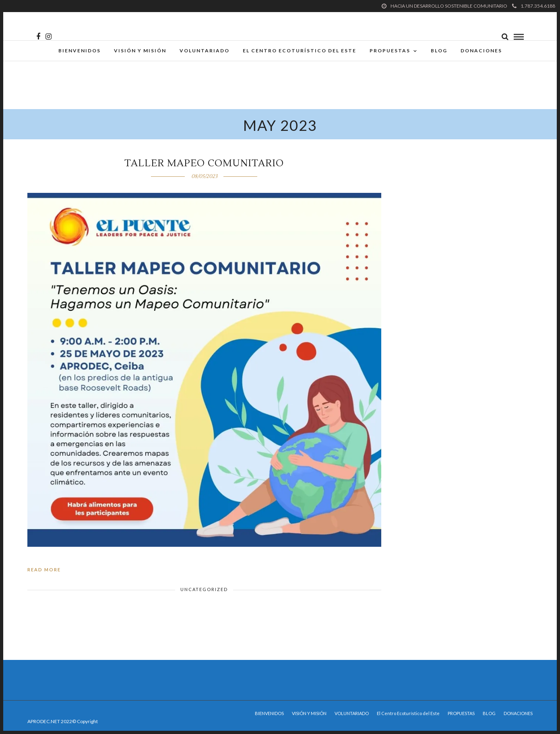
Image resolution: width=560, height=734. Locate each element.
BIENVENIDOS (80, 51)
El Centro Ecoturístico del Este (300, 51)
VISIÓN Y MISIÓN (140, 51)
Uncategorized (204, 589)
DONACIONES (481, 51)
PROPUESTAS (390, 51)
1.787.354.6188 (534, 6)
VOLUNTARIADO (205, 51)
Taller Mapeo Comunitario (204, 163)
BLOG (439, 51)
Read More (44, 570)
